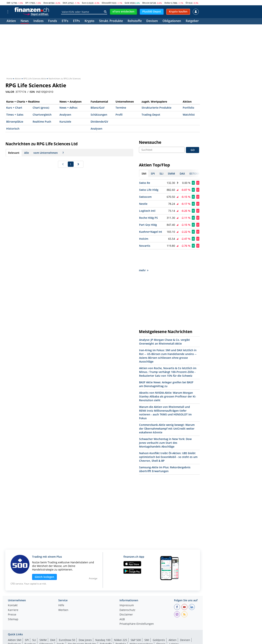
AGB (122, 602)
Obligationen (172, 21)
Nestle (143, 204)
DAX (65, 3)
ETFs (65, 21)
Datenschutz (127, 593)
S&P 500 (136, 623)
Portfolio (188, 108)
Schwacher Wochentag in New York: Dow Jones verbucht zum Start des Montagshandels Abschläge (165, 426)
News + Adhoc (69, 108)
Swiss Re (145, 183)
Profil (119, 115)
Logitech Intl (147, 211)
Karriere (13, 593)
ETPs (76, 21)
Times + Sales (15, 115)
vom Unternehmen (46, 153)
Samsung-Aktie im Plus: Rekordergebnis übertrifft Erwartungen (165, 452)
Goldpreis (159, 623)
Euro (84, 3)
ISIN (32, 92)
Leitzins (174, 627)
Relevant (14, 153)
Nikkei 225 (121, 623)
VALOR (10, 92)
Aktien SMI (15, 623)
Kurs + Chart (14, 108)
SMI (8, 3)
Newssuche (150, 142)
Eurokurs (30, 627)
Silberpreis (46, 627)
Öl (187, 3)
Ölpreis (161, 627)
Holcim (144, 239)
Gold (127, 3)
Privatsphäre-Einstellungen (137, 607)
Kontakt (13, 588)
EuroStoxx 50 (67, 623)
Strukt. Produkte (111, 21)
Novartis (145, 246)
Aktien (11, 21)
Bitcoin (146, 3)
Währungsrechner (141, 627)
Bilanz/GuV (98, 108)
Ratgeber (192, 21)
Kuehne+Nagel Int (151, 232)
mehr (144, 253)
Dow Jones (85, 623)
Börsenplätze (15, 122)
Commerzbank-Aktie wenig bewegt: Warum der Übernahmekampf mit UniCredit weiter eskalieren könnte (167, 412)
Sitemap (13, 602)
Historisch (13, 129)
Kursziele (65, 122)
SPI (27, 3)
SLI (34, 623)
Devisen (152, 21)
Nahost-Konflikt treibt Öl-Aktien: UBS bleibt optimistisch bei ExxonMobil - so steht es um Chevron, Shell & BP (168, 440)
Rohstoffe (135, 21)
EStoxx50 (106, 3)
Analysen (65, 115)
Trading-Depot (151, 115)
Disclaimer (126, 598)
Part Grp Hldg (148, 225)
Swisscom (145, 197)
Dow (46, 3)
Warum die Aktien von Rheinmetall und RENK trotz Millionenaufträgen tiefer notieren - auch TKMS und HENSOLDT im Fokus (165, 395)
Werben (63, 593)
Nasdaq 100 (103, 623)
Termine (121, 108)
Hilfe (61, 588)
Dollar (168, 3)
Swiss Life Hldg (149, 190)
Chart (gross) (41, 108)
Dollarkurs (14, 627)
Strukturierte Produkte (156, 108)
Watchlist (189, 115)
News (25, 21)
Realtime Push (42, 122)
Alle (27, 153)
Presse (12, 598)
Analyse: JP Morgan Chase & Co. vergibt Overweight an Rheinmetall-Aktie (165, 325)
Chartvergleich (42, 115)
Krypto (89, 21)
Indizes (39, 21)
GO (193, 150)
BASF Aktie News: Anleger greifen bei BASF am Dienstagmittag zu (166, 367)
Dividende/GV (99, 122)
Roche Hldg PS (148, 218)
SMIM (43, 623)
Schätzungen (99, 115)
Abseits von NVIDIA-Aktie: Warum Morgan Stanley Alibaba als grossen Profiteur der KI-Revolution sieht (168, 379)
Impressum (127, 588)
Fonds (53, 21)
